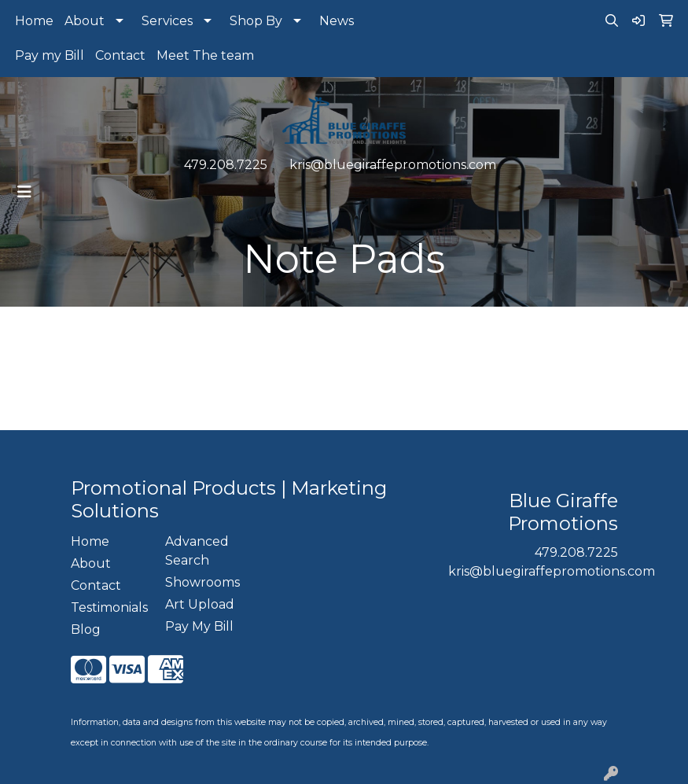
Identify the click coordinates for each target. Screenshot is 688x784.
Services (167, 21)
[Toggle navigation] (24, 192)
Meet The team (205, 55)
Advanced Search (197, 551)
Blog (86, 629)
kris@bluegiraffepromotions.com (393, 165)
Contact (120, 55)
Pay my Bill (50, 55)
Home (34, 21)
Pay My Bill (199, 626)
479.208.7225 (226, 165)
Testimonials (109, 607)
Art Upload (200, 604)
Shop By (256, 21)
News (337, 21)
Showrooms (202, 582)
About (85, 21)
